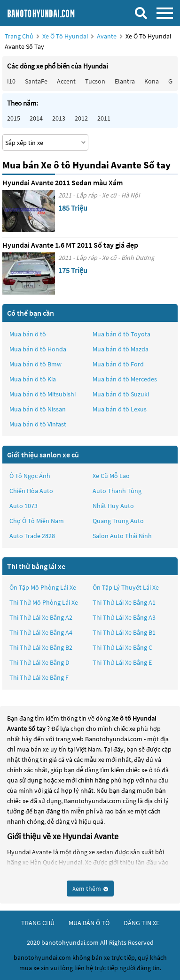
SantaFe (36, 81)
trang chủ (38, 923)
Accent (66, 81)
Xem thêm (90, 889)
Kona (152, 81)
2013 (59, 118)
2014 (36, 118)
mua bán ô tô (89, 923)
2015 (14, 118)
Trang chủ (19, 36)
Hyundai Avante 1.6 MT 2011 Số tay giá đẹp (70, 245)
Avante (107, 36)
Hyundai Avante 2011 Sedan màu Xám (63, 182)
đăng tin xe (141, 923)
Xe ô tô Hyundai (65, 36)
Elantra (125, 81)
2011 (104, 118)
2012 (81, 118)
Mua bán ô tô (28, 334)
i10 (11, 81)
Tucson (95, 81)
